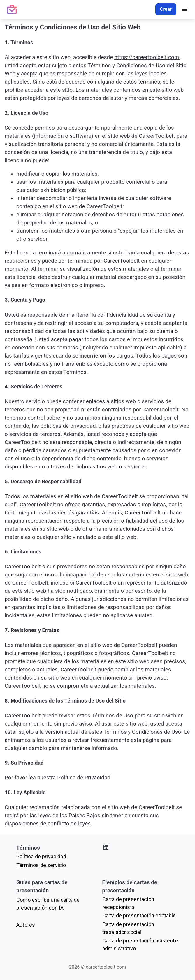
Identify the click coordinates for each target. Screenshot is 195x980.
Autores (26, 925)
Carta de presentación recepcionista (128, 903)
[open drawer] (185, 9)
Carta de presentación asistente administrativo (140, 944)
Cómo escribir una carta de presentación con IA (48, 904)
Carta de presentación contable (139, 916)
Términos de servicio (41, 865)
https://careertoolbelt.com (147, 57)
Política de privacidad (41, 856)
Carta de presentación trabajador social (128, 928)
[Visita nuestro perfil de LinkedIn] (141, 848)
